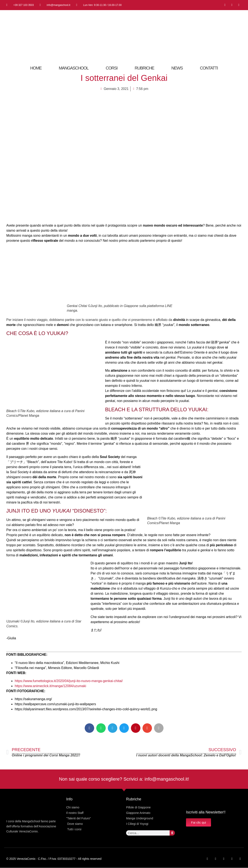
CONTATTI (209, 68)
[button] (89, 728)
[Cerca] (172, 833)
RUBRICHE (144, 68)
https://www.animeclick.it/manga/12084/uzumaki (50, 686)
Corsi (112, 68)
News (177, 68)
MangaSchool (74, 68)
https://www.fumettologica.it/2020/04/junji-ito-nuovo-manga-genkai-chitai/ (69, 681)
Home (36, 68)
